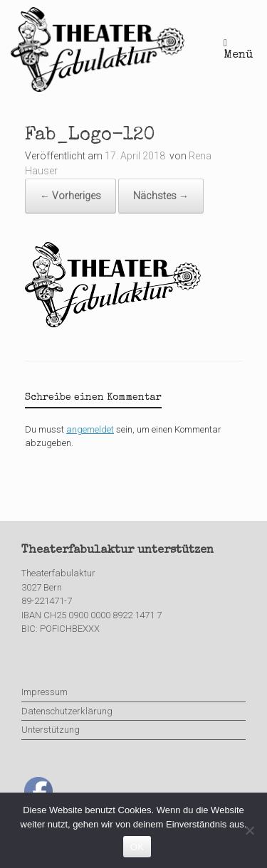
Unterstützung (51, 730)
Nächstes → (161, 196)
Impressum (44, 692)
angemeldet (90, 429)
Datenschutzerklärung (67, 711)
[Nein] (249, 830)
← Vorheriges (70, 196)
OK (137, 847)
